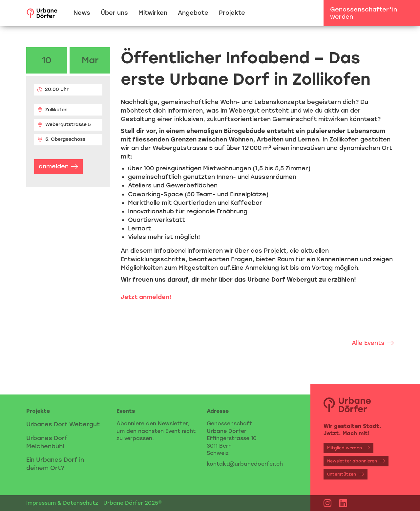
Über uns (114, 13)
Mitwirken (153, 13)
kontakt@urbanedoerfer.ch (245, 464)
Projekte (232, 13)
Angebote (193, 13)
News (82, 13)
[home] (42, 13)
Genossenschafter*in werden (364, 13)
